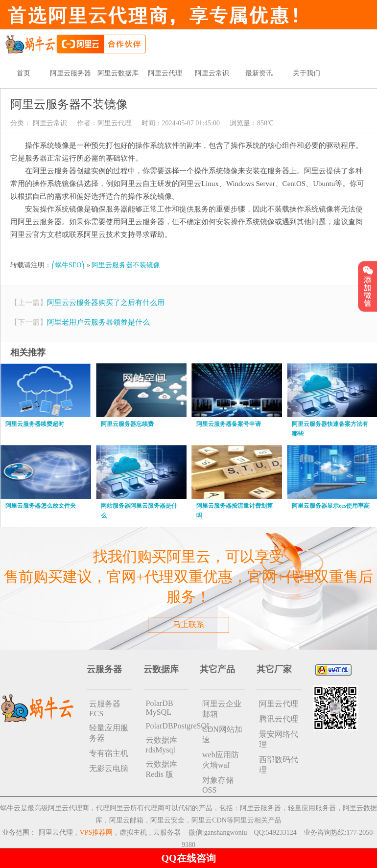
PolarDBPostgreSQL (167, 726)
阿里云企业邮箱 (222, 709)
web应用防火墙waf (221, 760)
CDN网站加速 (222, 734)
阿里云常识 (212, 73)
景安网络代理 (279, 739)
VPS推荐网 (96, 833)
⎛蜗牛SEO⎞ (68, 265)
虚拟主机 (133, 833)
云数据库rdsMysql (162, 745)
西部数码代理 (279, 765)
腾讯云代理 (279, 719)
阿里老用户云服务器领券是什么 (98, 322)
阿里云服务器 (71, 73)
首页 (24, 73)
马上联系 (188, 624)
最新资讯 (259, 73)
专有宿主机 (109, 753)
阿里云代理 (165, 73)
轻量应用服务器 (109, 733)
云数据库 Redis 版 (162, 769)
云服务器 (167, 833)
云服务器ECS (105, 709)
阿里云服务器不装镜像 (126, 265)
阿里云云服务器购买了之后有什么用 (106, 303)
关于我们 (306, 73)
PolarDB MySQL (160, 708)
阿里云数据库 (118, 73)
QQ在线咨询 (188, 858)
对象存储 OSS (218, 785)
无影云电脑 (109, 768)
